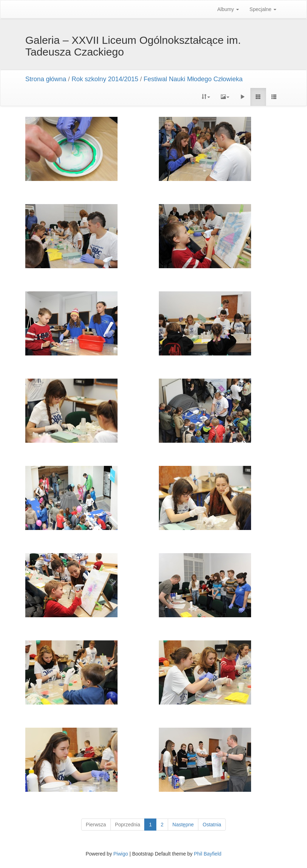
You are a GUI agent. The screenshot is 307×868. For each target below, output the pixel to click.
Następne (183, 825)
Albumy (228, 9)
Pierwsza (96, 825)
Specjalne (263, 9)
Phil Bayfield (207, 854)
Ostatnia (212, 825)
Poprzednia (128, 825)
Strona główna (46, 79)
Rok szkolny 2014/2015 (105, 79)
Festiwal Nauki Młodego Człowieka (193, 79)
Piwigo (121, 854)
